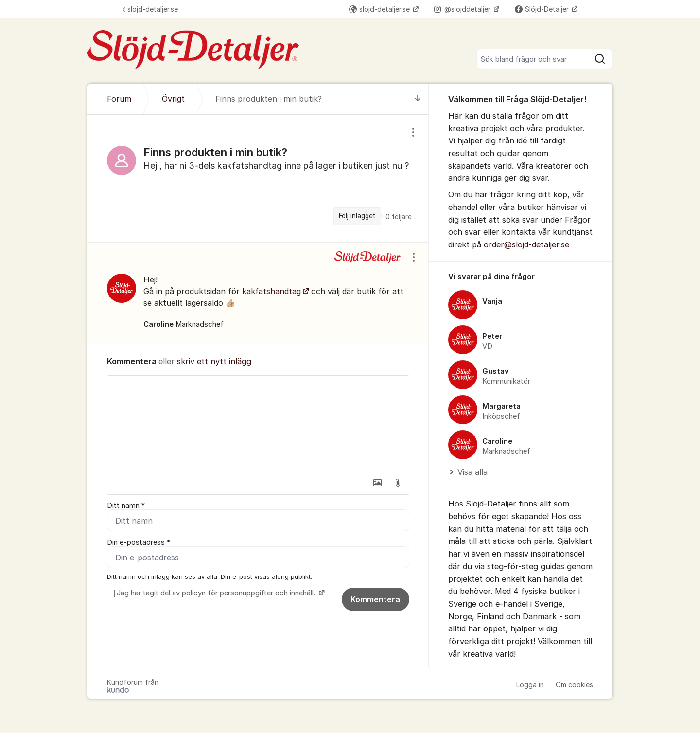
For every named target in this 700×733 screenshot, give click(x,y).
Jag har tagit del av (219, 593)
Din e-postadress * (139, 542)
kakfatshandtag (271, 291)
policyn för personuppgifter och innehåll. (250, 593)
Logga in (530, 685)
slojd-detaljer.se (150, 9)
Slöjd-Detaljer (543, 9)
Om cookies (574, 685)
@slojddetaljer (463, 9)
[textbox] (258, 424)
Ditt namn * (126, 506)
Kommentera (375, 599)
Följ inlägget (357, 216)
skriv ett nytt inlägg (214, 361)
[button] (377, 483)
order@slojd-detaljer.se (526, 244)
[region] (258, 178)
